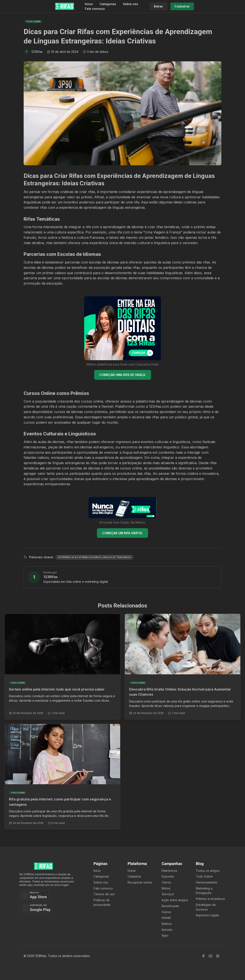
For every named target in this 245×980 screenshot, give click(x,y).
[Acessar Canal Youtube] (210, 956)
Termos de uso (104, 894)
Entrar (132, 871)
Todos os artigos (208, 871)
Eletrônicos (169, 871)
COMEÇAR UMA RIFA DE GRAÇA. (123, 375)
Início (89, 4)
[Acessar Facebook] (203, 956)
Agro (165, 935)
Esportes (168, 876)
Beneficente (170, 906)
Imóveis (167, 930)
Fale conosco (95, 9)
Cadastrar (134, 876)
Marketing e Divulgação (204, 891)
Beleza (167, 924)
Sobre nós (130, 4)
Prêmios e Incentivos (210, 899)
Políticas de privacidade (102, 902)
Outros (166, 912)
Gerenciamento (207, 882)
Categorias (108, 4)
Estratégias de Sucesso (206, 907)
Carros (166, 882)
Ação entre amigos (175, 900)
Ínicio (97, 871)
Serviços (168, 894)
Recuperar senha (140, 882)
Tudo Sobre (204, 876)
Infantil (166, 918)
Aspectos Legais (207, 915)
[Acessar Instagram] (218, 956)
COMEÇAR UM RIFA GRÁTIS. (122, 533)
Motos (166, 888)
